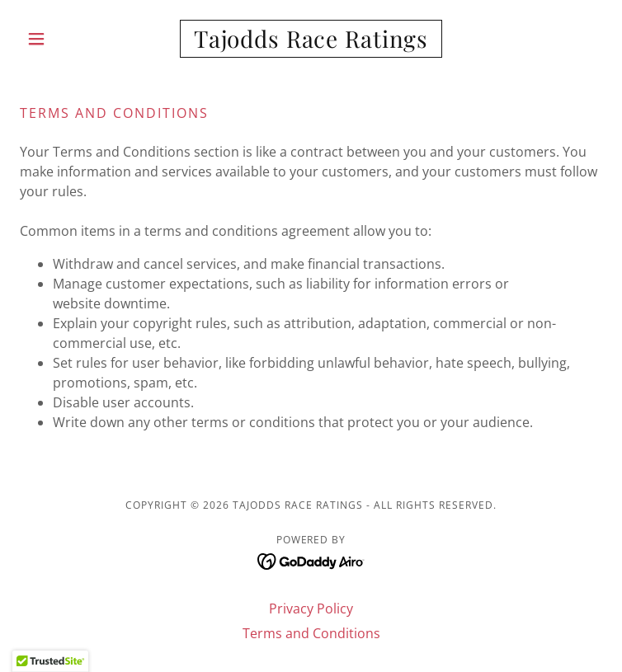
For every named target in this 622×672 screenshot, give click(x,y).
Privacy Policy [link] (311, 609)
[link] (311, 39)
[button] (64, 39)
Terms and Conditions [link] (311, 633)
